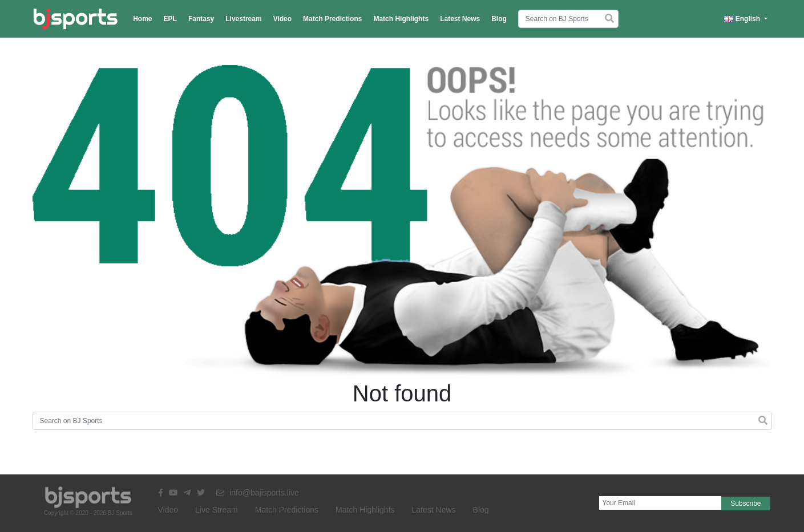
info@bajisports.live (258, 493)
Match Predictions (332, 19)
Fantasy (201, 19)
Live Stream (217, 510)
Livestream (243, 19)
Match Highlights (401, 19)
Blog (499, 19)
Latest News (460, 19)
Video (282, 19)
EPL (170, 19)
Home (142, 19)
